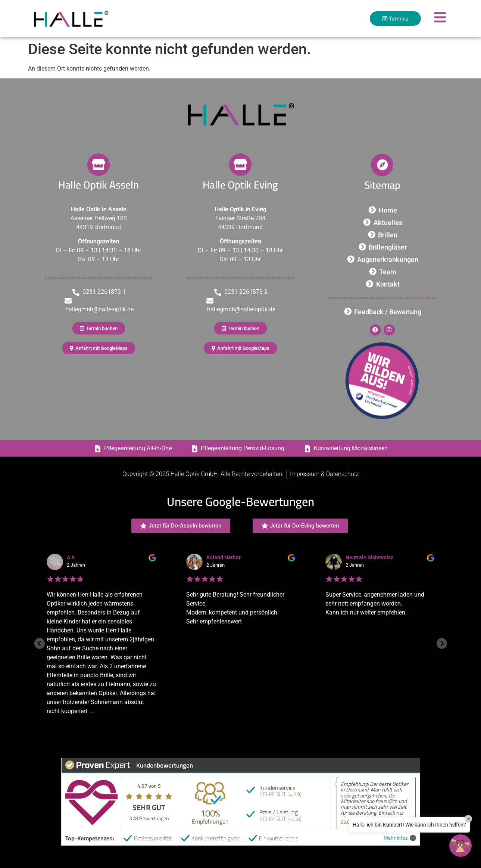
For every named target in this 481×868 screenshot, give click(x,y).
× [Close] (468, 819)
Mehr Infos (400, 838)
